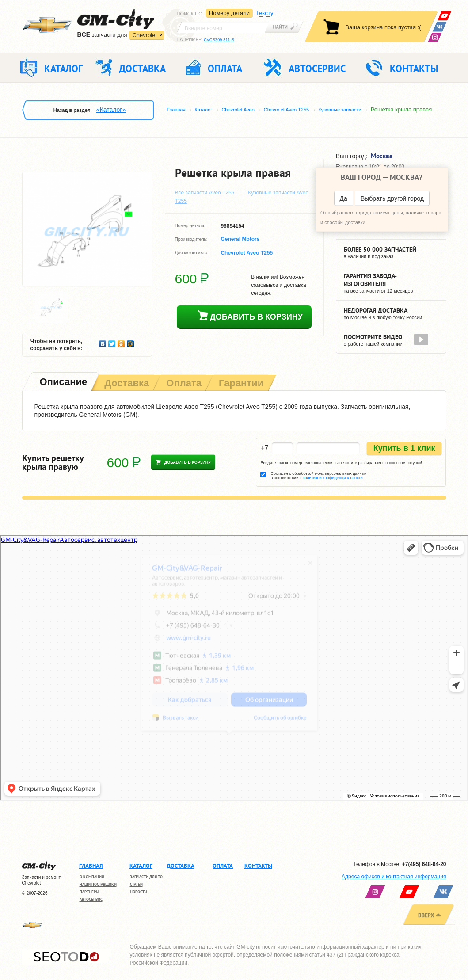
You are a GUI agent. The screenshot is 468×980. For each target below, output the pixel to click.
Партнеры (89, 892)
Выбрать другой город (392, 198)
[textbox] (223, 27)
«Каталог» (111, 110)
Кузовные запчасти (340, 110)
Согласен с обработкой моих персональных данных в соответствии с (318, 476)
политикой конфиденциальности (333, 478)
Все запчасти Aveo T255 (205, 193)
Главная (176, 110)
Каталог (203, 110)
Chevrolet (145, 35)
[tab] (63, 383)
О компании (92, 877)
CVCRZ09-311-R (219, 40)
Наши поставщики (98, 884)
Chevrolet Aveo (238, 110)
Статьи (136, 884)
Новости (139, 892)
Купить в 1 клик (404, 448)
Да (344, 198)
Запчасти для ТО (146, 877)
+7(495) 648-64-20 (424, 864)
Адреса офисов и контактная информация (394, 877)
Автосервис (91, 899)
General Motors (240, 240)
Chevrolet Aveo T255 (286, 110)
